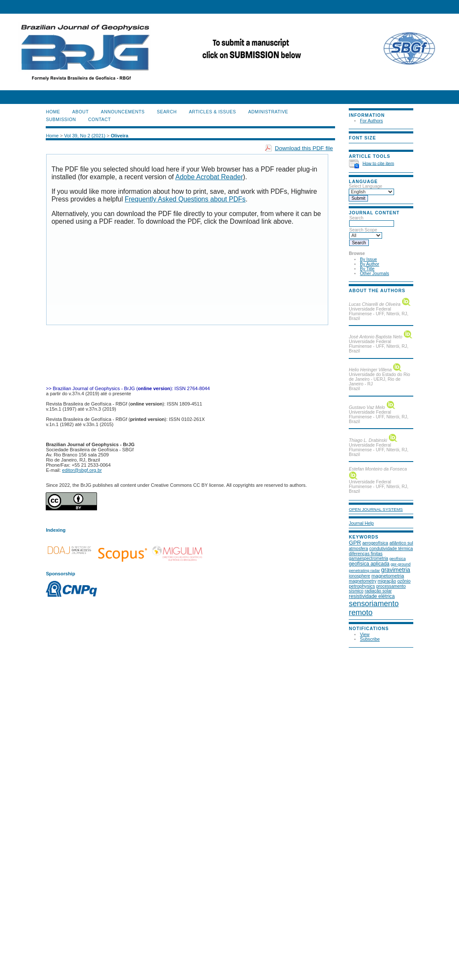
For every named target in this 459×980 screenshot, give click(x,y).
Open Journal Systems (376, 509)
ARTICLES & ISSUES (212, 112)
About (80, 112)
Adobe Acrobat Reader (209, 177)
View (365, 635)
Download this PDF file (304, 148)
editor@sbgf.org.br (82, 470)
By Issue (368, 259)
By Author (369, 264)
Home (53, 112)
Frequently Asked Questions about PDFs (185, 199)
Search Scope (366, 233)
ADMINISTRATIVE (268, 112)
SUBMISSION (61, 120)
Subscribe (370, 639)
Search (372, 221)
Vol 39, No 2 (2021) (85, 136)
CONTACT (99, 120)
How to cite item (378, 163)
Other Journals (374, 274)
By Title (367, 269)
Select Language (365, 186)
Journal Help (361, 523)
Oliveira (119, 136)
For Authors (371, 121)
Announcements (123, 112)
